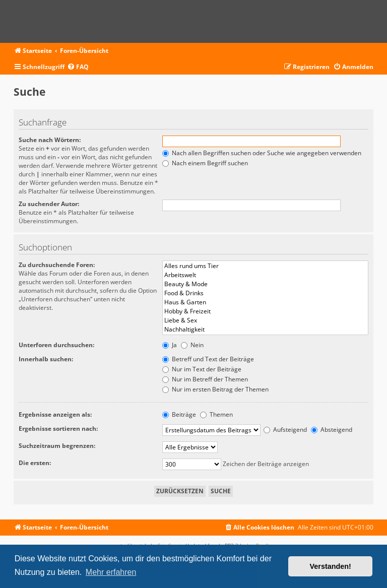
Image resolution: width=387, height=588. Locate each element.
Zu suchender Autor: (49, 204)
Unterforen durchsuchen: (56, 345)
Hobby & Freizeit (265, 311)
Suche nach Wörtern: (50, 140)
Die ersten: (35, 463)
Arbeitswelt (265, 275)
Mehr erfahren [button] (111, 572)
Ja (170, 345)
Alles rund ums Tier (265, 266)
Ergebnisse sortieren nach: (58, 429)
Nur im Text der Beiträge (202, 369)
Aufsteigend (285, 430)
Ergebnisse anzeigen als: (55, 414)
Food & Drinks (265, 293)
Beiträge (179, 414)
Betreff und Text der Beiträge (208, 359)
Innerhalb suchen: (46, 359)
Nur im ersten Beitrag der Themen (215, 389)
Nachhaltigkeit (265, 330)
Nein (192, 345)
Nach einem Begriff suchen (205, 163)
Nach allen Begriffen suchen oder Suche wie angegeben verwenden (262, 153)
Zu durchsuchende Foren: (57, 265)
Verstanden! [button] (331, 566)
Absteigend (332, 430)
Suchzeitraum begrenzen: (57, 446)
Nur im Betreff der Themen (205, 379)
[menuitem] (78, 67)
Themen (216, 414)
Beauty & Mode (265, 284)
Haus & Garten (265, 302)
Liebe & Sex (265, 320)
